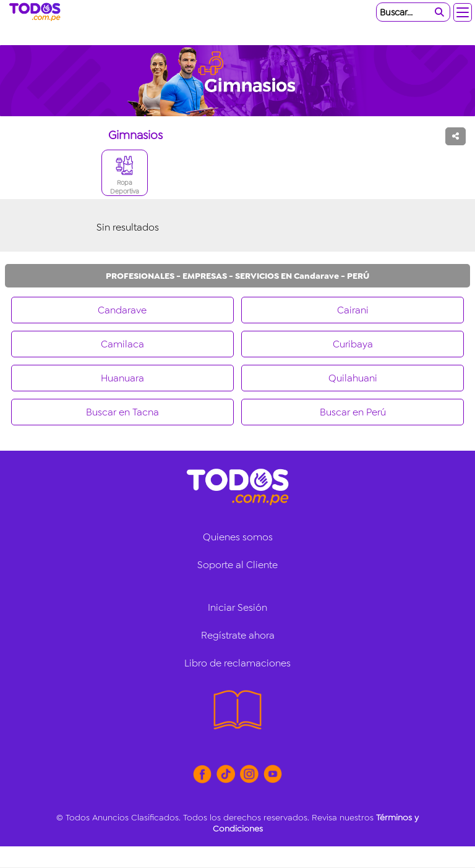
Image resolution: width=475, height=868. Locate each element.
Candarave (122, 310)
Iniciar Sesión (237, 607)
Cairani (353, 310)
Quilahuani (353, 378)
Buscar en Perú (353, 412)
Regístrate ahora (238, 635)
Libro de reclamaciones (237, 663)
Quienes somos (238, 537)
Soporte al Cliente (237, 565)
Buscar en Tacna (122, 412)
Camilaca (122, 344)
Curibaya (353, 344)
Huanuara (122, 378)
